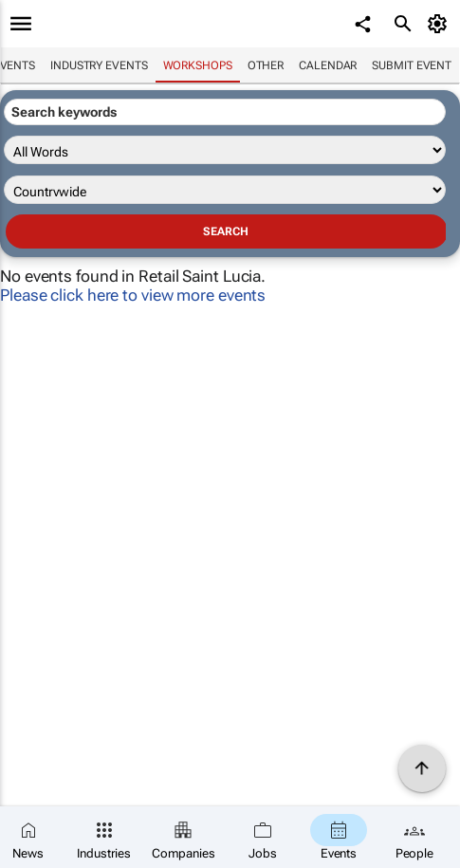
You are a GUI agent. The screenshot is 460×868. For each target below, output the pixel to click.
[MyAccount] (441, 24)
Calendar (328, 65)
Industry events (99, 65)
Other (266, 65)
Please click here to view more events (133, 295)
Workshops (198, 65)
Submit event (412, 65)
